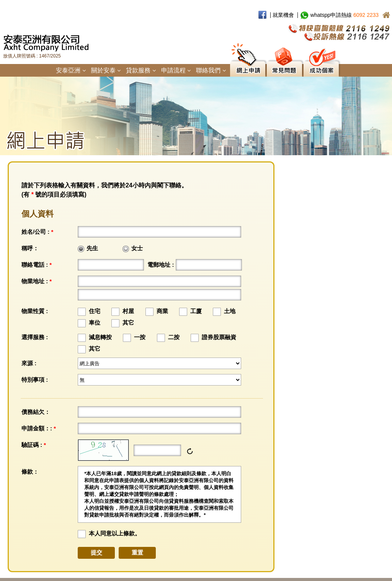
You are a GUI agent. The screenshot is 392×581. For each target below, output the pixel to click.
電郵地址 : (161, 265)
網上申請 (248, 69)
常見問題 (284, 69)
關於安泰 (106, 71)
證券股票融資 (219, 337)
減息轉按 (100, 337)
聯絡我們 (211, 71)
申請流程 (176, 71)
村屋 (128, 311)
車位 (95, 323)
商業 (162, 311)
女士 (137, 248)
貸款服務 (141, 71)
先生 (92, 248)
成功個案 (321, 69)
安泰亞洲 (71, 71)
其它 (128, 323)
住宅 (95, 311)
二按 (174, 337)
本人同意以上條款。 (115, 533)
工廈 (196, 311)
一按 (140, 337)
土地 (230, 311)
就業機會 (283, 15)
